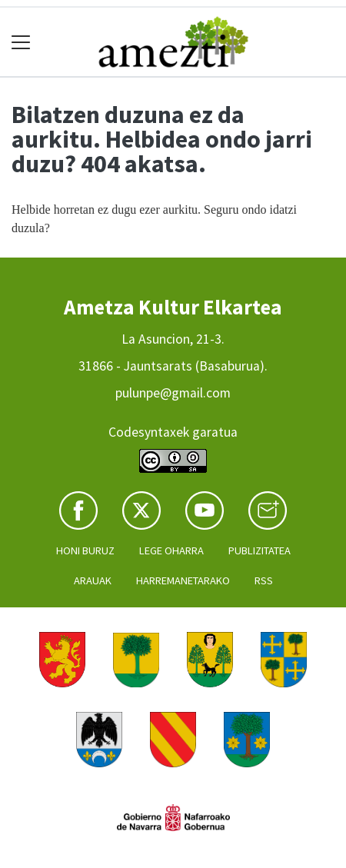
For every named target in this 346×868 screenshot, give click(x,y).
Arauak (93, 580)
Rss (264, 580)
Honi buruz (85, 550)
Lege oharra (171, 550)
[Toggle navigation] (21, 42)
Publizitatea (259, 550)
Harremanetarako (183, 580)
